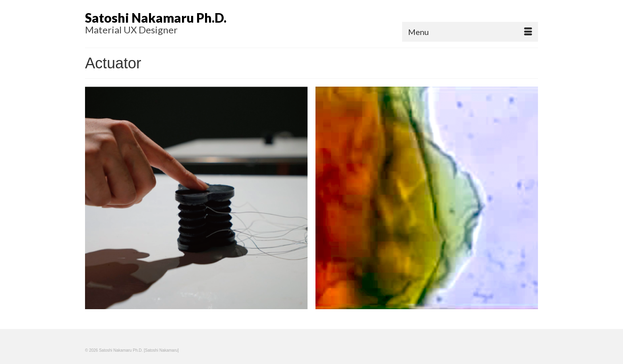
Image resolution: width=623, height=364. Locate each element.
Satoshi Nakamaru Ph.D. (156, 18)
